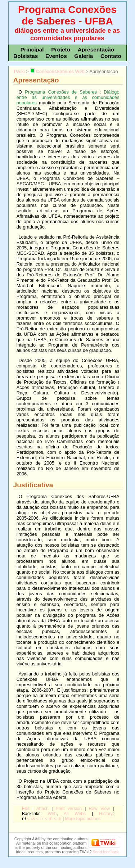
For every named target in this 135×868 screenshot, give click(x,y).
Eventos (56, 56)
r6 (51, 819)
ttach (42, 809)
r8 (33, 819)
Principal (32, 49)
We (52, 814)
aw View (99, 809)
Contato (111, 56)
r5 (60, 819)
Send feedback (106, 852)
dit (26, 809)
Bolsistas (26, 56)
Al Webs (75, 814)
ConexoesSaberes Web (57, 71)
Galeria (84, 56)
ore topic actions (83, 819)
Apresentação (96, 49)
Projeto (61, 49)
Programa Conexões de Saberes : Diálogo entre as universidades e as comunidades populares (68, 97)
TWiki (19, 71)
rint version (69, 809)
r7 (42, 819)
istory (106, 814)
